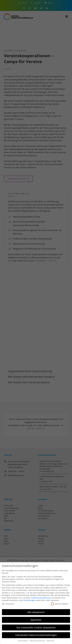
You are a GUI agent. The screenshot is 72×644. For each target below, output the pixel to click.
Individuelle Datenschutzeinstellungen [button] (36, 635)
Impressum (50, 641)
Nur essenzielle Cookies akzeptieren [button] (36, 627)
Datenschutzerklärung (41, 598)
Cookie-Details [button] (23, 641)
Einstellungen (29, 600)
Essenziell (8, 604)
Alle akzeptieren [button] (36, 612)
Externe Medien (60, 604)
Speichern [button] (36, 620)
